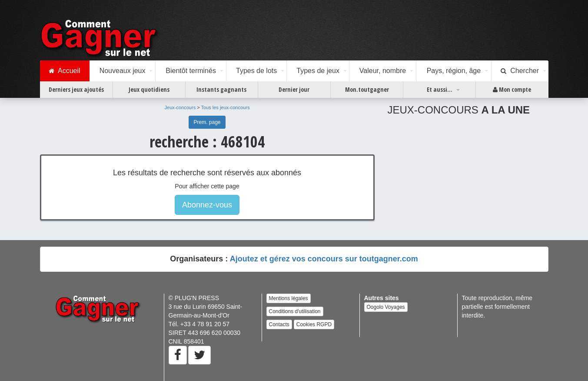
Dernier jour (294, 89)
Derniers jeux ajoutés (76, 89)
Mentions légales (289, 298)
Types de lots (256, 71)
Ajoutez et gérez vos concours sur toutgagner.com (324, 259)
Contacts (279, 324)
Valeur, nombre (383, 71)
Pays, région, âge (454, 71)
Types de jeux (318, 71)
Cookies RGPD (314, 324)
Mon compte (512, 90)
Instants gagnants (221, 89)
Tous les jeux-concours (226, 107)
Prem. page (207, 122)
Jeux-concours (180, 107)
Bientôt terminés (191, 71)
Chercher (520, 71)
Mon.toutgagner (367, 89)
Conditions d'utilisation (295, 311)
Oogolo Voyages (386, 307)
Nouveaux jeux (123, 71)
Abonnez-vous (207, 205)
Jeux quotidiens (149, 89)
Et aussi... (440, 89)
